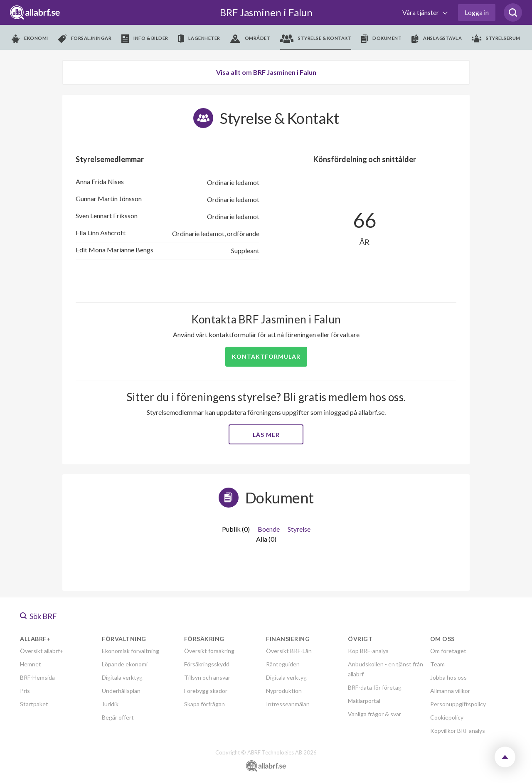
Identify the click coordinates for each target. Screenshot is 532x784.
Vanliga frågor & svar (374, 714)
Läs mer (266, 435)
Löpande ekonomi (125, 664)
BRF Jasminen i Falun (266, 12)
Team (437, 664)
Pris (25, 691)
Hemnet (31, 664)
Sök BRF (38, 616)
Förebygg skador (206, 691)
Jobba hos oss (448, 677)
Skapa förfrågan (204, 704)
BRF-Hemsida (37, 677)
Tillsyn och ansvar (207, 677)
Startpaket (34, 704)
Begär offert (118, 717)
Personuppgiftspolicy (458, 704)
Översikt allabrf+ (42, 651)
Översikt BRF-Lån (289, 651)
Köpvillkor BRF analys (458, 731)
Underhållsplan (121, 691)
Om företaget (448, 651)
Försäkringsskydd (207, 664)
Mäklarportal (364, 701)
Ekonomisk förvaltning (131, 651)
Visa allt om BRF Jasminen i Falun (266, 72)
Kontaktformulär (266, 356)
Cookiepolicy (447, 717)
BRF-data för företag (375, 687)
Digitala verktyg (122, 677)
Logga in (477, 12)
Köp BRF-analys (368, 651)
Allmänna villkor (450, 691)
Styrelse (299, 529)
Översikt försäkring (209, 651)
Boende (269, 529)
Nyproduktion (284, 691)
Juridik (110, 704)
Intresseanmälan (288, 704)
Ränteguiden (283, 664)
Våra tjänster (421, 12)
